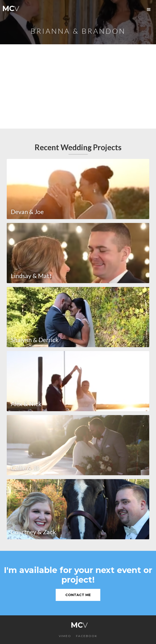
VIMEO (65, 636)
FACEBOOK (87, 636)
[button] (149, 10)
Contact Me (78, 595)
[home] (10, 10)
